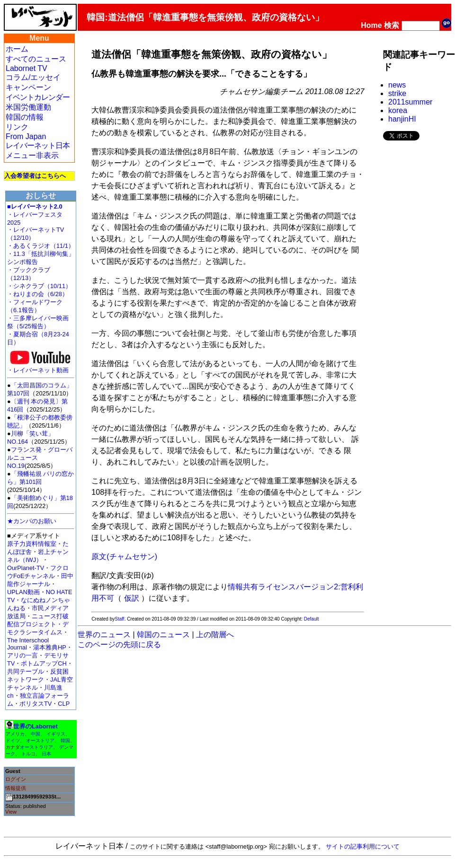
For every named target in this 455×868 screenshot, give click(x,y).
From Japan (26, 136)
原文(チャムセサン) (124, 557)
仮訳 (132, 598)
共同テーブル (26, 671)
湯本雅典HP (50, 647)
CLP (64, 704)
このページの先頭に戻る (119, 644)
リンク (17, 127)
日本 (46, 754)
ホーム (17, 49)
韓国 (65, 741)
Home (371, 25)
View (11, 812)
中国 (36, 734)
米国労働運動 (28, 107)
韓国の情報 (25, 117)
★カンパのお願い (32, 521)
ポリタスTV (36, 704)
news (397, 85)
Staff (119, 619)
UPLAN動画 (23, 592)
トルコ (28, 754)
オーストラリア (36, 747)
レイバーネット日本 (38, 145)
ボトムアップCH (44, 663)
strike (397, 93)
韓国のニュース (163, 635)
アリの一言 (22, 655)
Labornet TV (27, 68)
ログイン (16, 779)
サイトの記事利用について (363, 846)
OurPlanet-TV (26, 568)
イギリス (56, 734)
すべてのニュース (36, 59)
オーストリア (40, 741)
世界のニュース (104, 635)
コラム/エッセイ (33, 77)
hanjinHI (402, 119)
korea (398, 110)
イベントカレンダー (38, 97)
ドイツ (13, 741)
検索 (392, 25)
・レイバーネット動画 (40, 367)
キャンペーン (28, 87)
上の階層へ (215, 635)
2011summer (410, 102)
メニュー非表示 (32, 155)
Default (312, 619)
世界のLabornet (36, 726)
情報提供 (16, 788)
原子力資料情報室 (32, 544)
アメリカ (15, 734)
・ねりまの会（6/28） (38, 294)
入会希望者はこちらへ (35, 176)
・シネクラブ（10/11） (39, 286)
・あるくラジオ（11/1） (41, 246)
